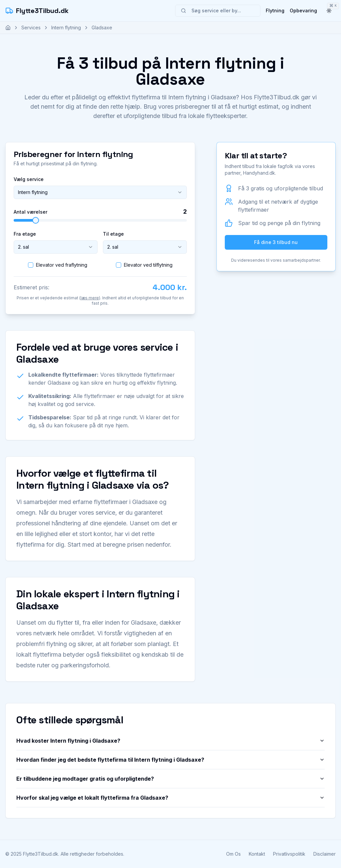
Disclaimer (325, 854)
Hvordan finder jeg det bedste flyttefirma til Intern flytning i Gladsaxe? (170, 760)
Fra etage (25, 234)
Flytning (275, 10)
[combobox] (100, 192)
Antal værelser (30, 212)
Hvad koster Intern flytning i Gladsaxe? (170, 741)
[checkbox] (31, 265)
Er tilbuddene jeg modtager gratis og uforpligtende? (170, 779)
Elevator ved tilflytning (148, 265)
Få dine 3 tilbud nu (276, 242)
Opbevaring (303, 10)
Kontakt (257, 854)
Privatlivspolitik (289, 854)
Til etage (113, 234)
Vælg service (29, 179)
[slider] (36, 220)
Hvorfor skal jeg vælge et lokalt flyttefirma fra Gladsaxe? (170, 798)
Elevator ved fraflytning (62, 265)
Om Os (233, 854)
